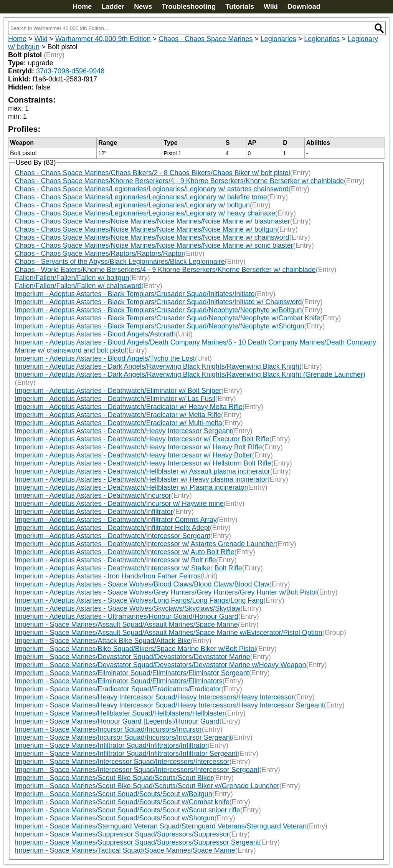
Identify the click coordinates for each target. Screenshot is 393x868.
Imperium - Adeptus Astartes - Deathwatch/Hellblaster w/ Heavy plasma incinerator (141, 479)
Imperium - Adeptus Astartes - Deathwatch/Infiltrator (94, 512)
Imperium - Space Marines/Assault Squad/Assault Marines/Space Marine (126, 624)
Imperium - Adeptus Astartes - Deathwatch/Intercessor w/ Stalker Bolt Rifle (129, 568)
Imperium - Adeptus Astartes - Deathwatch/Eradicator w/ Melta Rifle (118, 415)
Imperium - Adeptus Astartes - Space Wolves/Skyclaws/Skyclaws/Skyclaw (128, 608)
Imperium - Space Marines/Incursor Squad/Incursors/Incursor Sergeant (123, 737)
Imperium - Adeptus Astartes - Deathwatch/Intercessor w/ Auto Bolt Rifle (125, 552)
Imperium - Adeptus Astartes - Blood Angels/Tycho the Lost (105, 358)
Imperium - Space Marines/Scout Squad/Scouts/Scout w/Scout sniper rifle (128, 810)
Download (304, 7)
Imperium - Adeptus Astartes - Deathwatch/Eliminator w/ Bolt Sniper (118, 391)
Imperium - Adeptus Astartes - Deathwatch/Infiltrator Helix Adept (112, 528)
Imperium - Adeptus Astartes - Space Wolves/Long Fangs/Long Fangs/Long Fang (139, 600)
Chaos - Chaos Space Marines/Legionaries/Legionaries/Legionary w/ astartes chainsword (152, 189)
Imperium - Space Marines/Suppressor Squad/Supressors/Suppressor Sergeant (137, 842)
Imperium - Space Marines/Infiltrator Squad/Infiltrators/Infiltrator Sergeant (126, 754)
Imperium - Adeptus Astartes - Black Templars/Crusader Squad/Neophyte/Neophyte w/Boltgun (159, 310)
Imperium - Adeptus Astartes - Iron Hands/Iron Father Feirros (108, 576)
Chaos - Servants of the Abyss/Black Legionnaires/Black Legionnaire (120, 262)
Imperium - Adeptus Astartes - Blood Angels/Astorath (95, 334)
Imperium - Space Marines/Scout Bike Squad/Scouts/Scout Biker (114, 778)
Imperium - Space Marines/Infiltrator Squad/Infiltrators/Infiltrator (111, 745)
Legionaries (278, 39)
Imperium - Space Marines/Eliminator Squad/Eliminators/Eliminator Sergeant (132, 673)
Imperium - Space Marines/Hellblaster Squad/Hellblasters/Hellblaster (120, 713)
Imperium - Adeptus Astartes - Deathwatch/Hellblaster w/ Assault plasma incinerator (143, 471)
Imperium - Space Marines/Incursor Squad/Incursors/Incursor (108, 729)
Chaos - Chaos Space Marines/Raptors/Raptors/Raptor (99, 253)
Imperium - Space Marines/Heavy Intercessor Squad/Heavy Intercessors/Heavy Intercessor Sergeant (169, 705)
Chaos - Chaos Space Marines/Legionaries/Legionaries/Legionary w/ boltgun (132, 205)
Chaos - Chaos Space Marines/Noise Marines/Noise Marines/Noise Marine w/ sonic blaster (154, 245)
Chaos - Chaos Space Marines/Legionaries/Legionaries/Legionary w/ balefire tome (141, 197)
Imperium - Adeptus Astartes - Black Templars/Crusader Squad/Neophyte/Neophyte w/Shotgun (160, 326)
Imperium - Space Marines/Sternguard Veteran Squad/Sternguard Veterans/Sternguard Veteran (161, 826)
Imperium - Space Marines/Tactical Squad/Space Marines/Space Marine (125, 850)
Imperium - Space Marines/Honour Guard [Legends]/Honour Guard (117, 721)
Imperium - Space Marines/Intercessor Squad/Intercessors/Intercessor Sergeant (137, 770)
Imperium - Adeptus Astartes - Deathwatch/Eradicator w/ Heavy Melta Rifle (129, 407)
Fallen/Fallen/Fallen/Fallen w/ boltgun (72, 278)
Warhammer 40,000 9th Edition (103, 39)
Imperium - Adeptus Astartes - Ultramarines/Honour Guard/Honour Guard (127, 616)
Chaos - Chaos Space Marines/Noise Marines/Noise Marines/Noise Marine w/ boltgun (146, 229)
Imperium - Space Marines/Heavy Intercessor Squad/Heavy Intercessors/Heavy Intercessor (154, 697)
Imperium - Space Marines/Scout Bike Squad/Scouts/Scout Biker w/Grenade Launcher (147, 786)
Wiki (271, 7)
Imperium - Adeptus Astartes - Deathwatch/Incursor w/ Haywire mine (119, 504)
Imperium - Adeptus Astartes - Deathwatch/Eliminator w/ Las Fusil (115, 399)
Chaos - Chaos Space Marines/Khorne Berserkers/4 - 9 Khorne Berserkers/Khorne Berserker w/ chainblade (179, 181)
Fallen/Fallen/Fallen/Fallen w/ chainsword (78, 286)
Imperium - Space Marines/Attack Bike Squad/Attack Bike (103, 641)
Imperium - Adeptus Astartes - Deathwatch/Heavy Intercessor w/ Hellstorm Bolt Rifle (143, 463)
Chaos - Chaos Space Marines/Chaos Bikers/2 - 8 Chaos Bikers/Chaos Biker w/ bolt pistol (153, 173)
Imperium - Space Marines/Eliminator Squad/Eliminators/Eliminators (119, 681)
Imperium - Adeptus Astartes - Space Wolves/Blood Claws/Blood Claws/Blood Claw (142, 584)
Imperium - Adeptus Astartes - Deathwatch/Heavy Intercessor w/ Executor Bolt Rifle (142, 439)
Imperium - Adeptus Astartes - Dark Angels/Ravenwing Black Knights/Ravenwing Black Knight (158, 366)
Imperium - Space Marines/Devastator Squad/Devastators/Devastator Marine (133, 657)
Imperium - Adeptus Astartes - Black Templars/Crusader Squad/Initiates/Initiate (135, 294)
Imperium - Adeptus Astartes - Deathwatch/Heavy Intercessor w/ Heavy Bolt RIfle (139, 447)
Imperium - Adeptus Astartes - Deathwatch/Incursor (93, 495)
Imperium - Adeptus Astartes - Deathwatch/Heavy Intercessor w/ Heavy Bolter (134, 455)
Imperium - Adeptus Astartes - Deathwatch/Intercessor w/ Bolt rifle (116, 560)
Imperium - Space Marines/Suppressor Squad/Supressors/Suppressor (122, 834)
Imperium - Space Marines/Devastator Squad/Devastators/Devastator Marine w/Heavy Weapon (161, 665)
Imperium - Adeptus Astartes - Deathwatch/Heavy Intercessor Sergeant (123, 431)
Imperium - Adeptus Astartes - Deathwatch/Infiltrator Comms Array (116, 520)
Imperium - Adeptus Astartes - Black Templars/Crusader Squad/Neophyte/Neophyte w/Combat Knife (168, 318)
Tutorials (240, 7)
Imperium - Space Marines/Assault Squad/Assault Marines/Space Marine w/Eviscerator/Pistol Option (169, 633)
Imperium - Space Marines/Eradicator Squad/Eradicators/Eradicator (118, 689)
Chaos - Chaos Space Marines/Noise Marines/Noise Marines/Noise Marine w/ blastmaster (153, 221)
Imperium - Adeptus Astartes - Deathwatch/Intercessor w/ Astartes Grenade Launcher (145, 544)
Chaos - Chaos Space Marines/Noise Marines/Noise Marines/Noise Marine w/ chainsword (152, 237)
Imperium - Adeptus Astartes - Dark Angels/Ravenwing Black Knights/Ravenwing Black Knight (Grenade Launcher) (190, 374)
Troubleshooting (189, 7)
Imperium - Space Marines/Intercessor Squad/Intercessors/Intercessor (122, 762)
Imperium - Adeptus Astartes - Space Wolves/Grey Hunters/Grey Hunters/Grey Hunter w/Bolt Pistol (166, 592)
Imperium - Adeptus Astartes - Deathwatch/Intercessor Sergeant (113, 536)
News (143, 7)
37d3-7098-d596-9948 (70, 71)
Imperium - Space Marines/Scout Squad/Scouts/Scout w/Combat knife (122, 802)
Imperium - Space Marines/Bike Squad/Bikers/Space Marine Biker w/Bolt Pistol (135, 649)
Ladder (113, 7)
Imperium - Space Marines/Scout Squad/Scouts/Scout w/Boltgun (114, 794)
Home (82, 7)
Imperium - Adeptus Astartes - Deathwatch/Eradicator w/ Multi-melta (119, 423)
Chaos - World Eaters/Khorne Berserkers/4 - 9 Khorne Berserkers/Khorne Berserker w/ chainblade (165, 270)
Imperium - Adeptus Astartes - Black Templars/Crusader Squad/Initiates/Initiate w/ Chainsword (159, 302)
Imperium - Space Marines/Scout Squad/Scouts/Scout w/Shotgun (115, 818)
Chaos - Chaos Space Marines (206, 39)
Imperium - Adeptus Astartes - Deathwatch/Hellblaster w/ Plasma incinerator (131, 487)
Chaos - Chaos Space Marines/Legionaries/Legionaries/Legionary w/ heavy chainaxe (145, 213)
